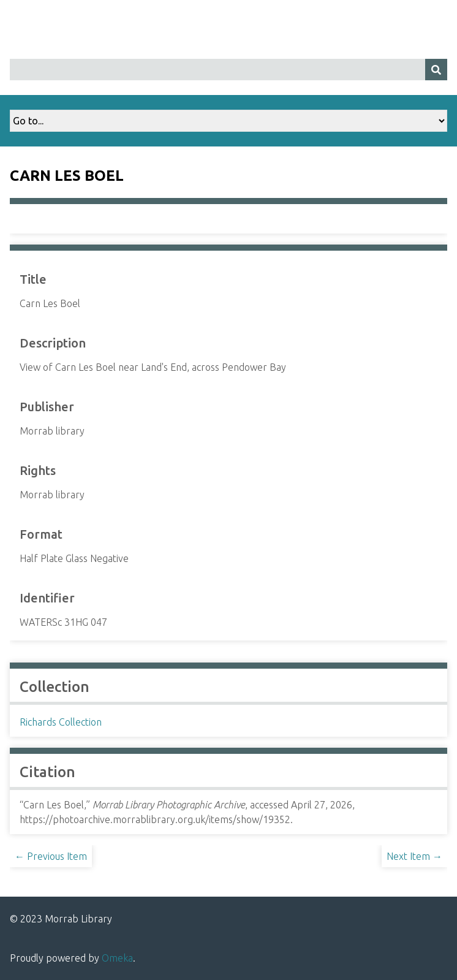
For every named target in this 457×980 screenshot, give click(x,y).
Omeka (117, 958)
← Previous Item (51, 856)
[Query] (228, 70)
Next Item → (414, 856)
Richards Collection (61, 722)
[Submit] (436, 70)
